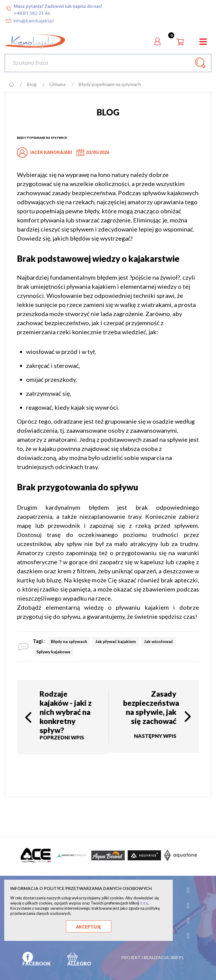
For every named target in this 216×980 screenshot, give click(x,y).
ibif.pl (177, 957)
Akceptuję (88, 927)
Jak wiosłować (159, 641)
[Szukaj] (108, 63)
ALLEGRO (79, 963)
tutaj (144, 903)
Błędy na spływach (69, 641)
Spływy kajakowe (53, 652)
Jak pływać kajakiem (116, 641)
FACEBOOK (37, 963)
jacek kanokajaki (51, 152)
